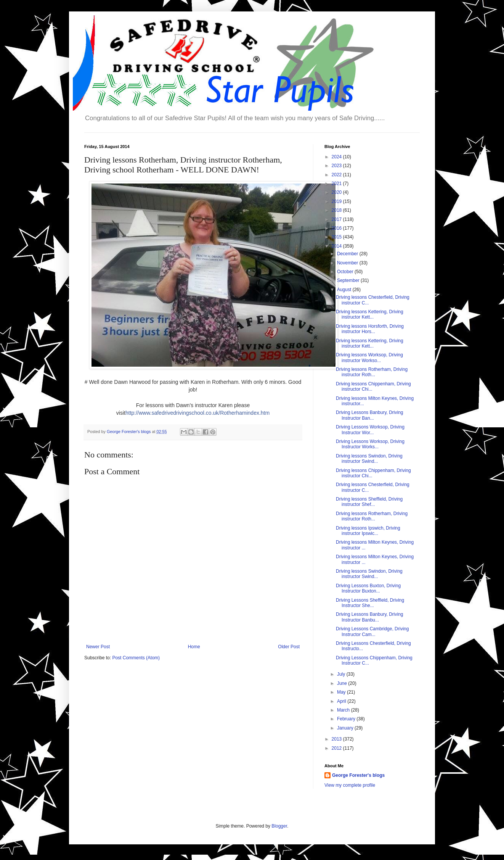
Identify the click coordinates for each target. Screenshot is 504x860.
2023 (337, 166)
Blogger (279, 826)
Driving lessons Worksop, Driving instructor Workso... (369, 358)
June (343, 683)
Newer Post (98, 647)
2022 (337, 175)
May (342, 692)
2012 (337, 748)
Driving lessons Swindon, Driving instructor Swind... (369, 459)
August (345, 290)
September (349, 280)
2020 (337, 192)
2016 (337, 228)
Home (194, 647)
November (348, 263)
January (346, 728)
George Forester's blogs (358, 775)
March (344, 710)
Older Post (289, 647)
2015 (337, 237)
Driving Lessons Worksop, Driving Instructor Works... (370, 444)
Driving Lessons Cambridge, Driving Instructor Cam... (372, 631)
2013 (337, 739)
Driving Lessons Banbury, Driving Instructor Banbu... (370, 617)
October (346, 272)
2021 (337, 184)
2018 (337, 210)
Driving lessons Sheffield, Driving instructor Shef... (369, 502)
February (347, 719)
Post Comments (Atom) (136, 658)
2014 (337, 246)
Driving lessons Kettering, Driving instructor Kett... (370, 314)
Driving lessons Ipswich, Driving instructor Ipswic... (368, 531)
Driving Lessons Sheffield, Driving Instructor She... (370, 603)
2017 (337, 219)
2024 (337, 157)
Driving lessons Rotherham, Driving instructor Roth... (372, 372)
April (342, 701)
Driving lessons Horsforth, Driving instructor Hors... (370, 329)
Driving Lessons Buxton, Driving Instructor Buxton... (368, 588)
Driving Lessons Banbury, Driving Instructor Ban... (370, 415)
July (342, 674)
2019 (337, 201)
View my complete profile (350, 785)
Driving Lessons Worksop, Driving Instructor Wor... (370, 430)
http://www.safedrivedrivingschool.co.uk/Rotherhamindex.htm (197, 413)
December (348, 254)
